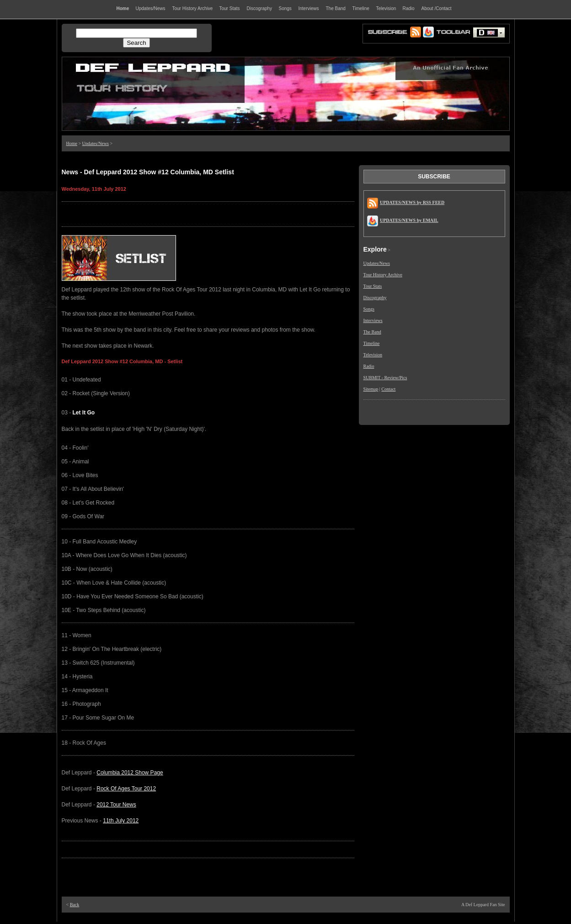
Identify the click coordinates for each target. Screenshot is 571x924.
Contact (388, 389)
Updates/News (96, 143)
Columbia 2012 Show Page (130, 773)
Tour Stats (373, 286)
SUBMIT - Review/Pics (385, 378)
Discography (375, 298)
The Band (372, 332)
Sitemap (371, 389)
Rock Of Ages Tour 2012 (126, 789)
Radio (369, 366)
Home (72, 143)
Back (75, 905)
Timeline (372, 343)
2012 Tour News (116, 805)
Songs (369, 309)
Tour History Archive (383, 275)
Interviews (373, 320)
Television (373, 355)
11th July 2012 (121, 821)
